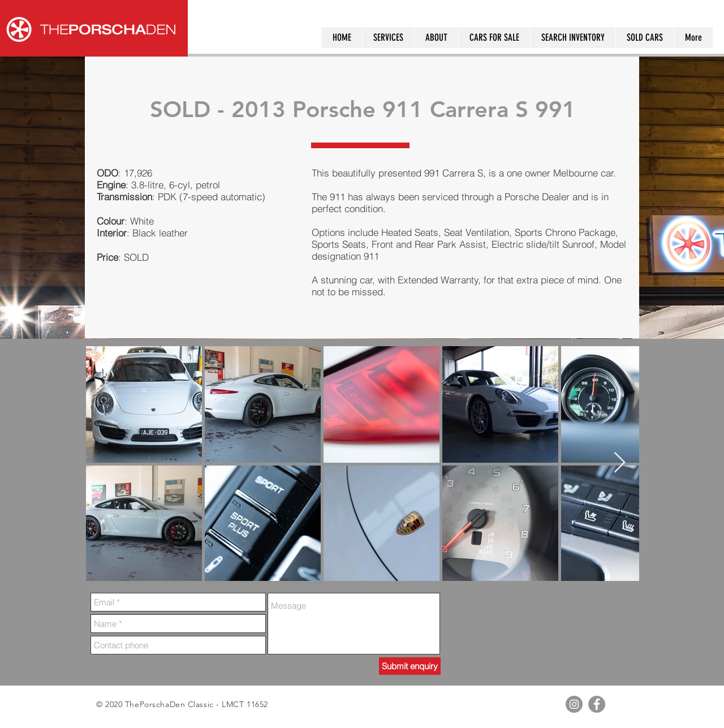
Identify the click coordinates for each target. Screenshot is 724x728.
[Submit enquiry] (410, 666)
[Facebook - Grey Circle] (597, 704)
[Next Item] (620, 463)
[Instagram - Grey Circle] (574, 704)
